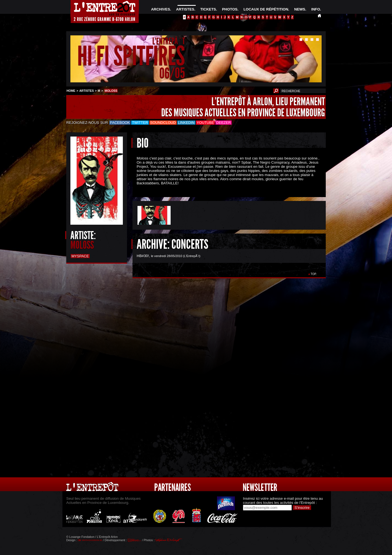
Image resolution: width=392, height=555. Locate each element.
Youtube (206, 123)
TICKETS (208, 9)
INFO (316, 9)
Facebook (120, 123)
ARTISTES (185, 9)
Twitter (140, 123)
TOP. (314, 274)
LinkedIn (186, 123)
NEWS (300, 9)
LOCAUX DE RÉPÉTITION (266, 9)
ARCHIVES (161, 9)
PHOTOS (230, 9)
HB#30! (143, 256)
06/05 (172, 73)
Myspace (80, 256)
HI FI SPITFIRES (131, 56)
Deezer (223, 123)
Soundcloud (163, 123)
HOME (71, 91)
